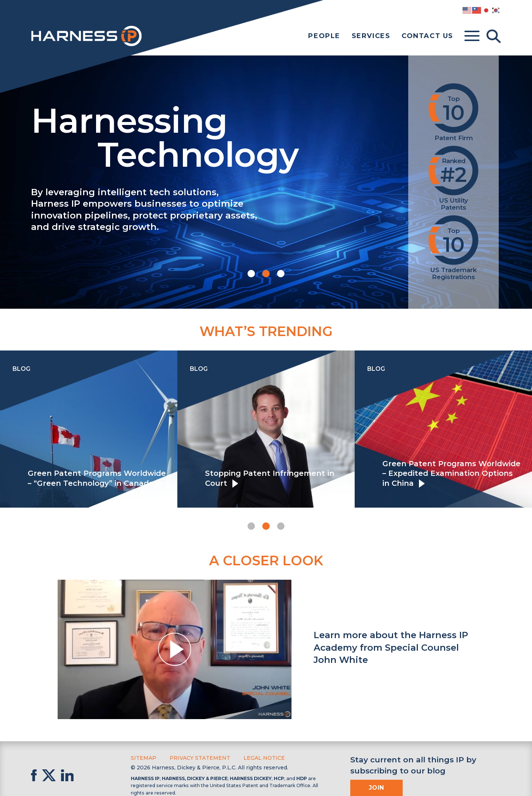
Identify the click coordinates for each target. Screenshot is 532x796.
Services (371, 36)
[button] (251, 274)
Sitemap (144, 758)
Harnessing (206, 136)
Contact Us (427, 36)
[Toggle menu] (472, 36)
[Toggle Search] (494, 36)
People (324, 36)
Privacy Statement (200, 758)
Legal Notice (264, 758)
